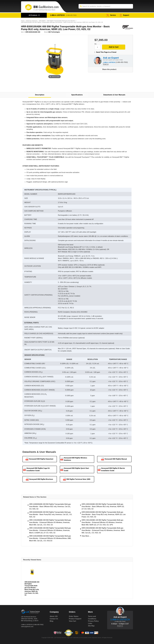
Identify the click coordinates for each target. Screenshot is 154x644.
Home (23, 21)
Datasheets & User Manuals (114, 95)
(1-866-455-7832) (71, 15)
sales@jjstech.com (27, 627)
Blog (52, 621)
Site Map (91, 626)
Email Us (106, 64)
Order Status (74, 616)
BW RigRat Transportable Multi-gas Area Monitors (61, 21)
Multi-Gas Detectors (32, 21)
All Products (33, 15)
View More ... (86, 536)
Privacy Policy (93, 621)
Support (124, 15)
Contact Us (54, 619)
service (111, 15)
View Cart (72, 621)
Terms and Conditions (92, 618)
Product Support (75, 619)
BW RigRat (42, 21)
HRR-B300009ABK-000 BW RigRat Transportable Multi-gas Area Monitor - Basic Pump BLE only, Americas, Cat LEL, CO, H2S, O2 (51, 514)
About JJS (54, 616)
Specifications (77, 95)
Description (40, 95)
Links (90, 623)
